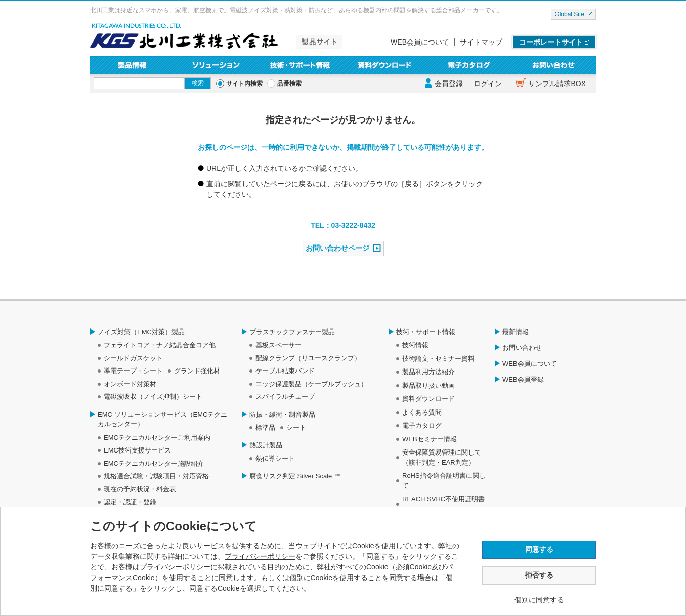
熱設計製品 (266, 445)
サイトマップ (481, 42)
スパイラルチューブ (285, 397)
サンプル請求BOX (557, 84)
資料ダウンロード (385, 65)
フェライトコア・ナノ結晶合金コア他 (160, 345)
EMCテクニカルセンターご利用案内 (157, 438)
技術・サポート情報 (301, 65)
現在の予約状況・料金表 (140, 489)
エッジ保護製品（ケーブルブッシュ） (311, 384)
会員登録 (449, 84)
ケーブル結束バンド (285, 371)
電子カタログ (470, 65)
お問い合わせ (554, 65)
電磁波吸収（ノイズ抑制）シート (153, 397)
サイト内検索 (244, 84)
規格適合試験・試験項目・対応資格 (156, 476)
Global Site (569, 14)
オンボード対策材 (130, 384)
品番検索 (289, 84)
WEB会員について (420, 42)
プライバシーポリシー (260, 556)
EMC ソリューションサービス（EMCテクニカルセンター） (162, 419)
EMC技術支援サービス (137, 450)
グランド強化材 (197, 371)
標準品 (265, 427)
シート (296, 427)
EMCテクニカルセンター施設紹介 (154, 463)
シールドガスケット (133, 358)
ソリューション (217, 65)
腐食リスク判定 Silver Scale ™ (295, 476)
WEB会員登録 (523, 379)
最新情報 (516, 332)
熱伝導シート (275, 458)
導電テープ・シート (133, 371)
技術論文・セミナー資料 (438, 359)
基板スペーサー (278, 345)
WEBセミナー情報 (430, 439)
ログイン (488, 84)
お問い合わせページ (337, 248)
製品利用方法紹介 (428, 372)
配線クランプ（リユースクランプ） (308, 358)
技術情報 (415, 345)
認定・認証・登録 (130, 502)
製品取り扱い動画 (428, 385)
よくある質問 (422, 412)
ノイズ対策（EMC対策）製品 (141, 332)
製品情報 (132, 65)
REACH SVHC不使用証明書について (443, 504)
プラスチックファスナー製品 (292, 332)
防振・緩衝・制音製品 (282, 414)
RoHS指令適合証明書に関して (444, 481)
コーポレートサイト (551, 42)
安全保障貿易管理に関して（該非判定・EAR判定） (442, 457)
